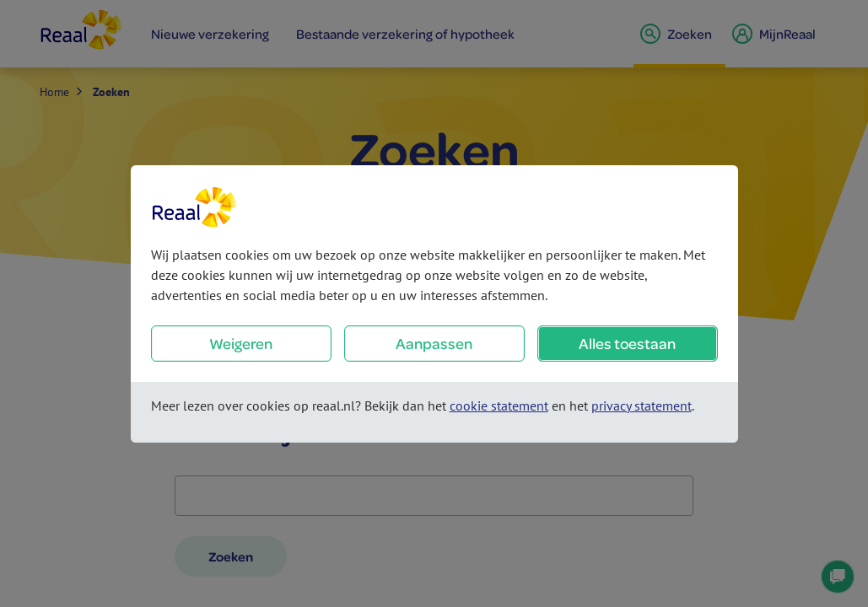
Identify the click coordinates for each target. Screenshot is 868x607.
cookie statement (499, 406)
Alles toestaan (627, 344)
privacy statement (642, 406)
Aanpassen (434, 344)
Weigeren (241, 344)
